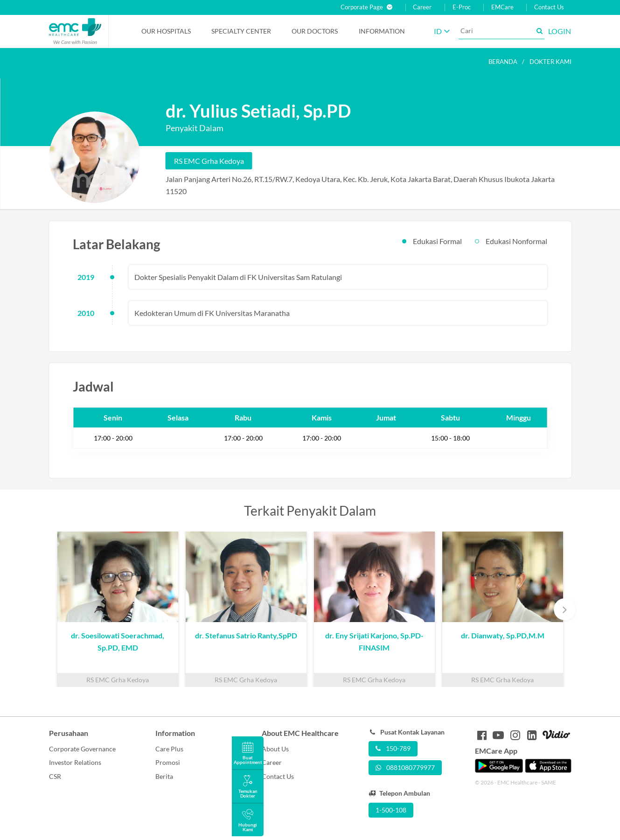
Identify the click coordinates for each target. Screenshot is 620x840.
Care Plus (169, 749)
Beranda (503, 62)
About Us (275, 749)
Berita (164, 776)
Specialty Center (241, 31)
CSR (55, 776)
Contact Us (549, 7)
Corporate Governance (82, 749)
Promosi (168, 762)
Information (382, 31)
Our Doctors (315, 31)
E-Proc (462, 7)
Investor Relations (75, 762)
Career (422, 7)
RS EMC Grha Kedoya (209, 161)
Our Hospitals (166, 31)
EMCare (502, 7)
